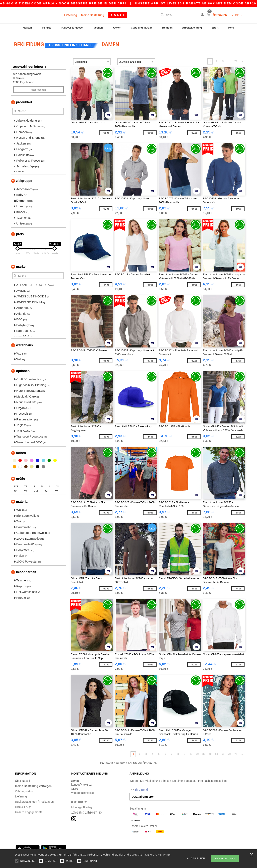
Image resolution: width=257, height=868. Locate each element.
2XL (16, 490)
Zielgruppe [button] (24, 179)
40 (210, 752)
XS (26, 485)
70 (229, 752)
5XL (47, 490)
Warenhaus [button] (24, 344)
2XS (16, 485)
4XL (36, 490)
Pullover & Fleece (72, 28)
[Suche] (178, 15)
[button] (203, 15)
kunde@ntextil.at (82, 783)
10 (191, 752)
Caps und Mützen (142, 28)
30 (204, 752)
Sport (215, 28)
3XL (26, 490)
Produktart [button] (24, 100)
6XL (57, 490)
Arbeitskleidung (192, 28)
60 (223, 752)
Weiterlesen (164, 855)
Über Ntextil (22, 779)
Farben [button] (21, 451)
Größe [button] (20, 477)
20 (197, 752)
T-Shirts (46, 28)
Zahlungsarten (24, 789)
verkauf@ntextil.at (83, 791)
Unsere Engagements (29, 810)
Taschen (98, 28)
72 (236, 60)
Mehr (231, 28)
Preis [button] (20, 232)
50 (217, 752)
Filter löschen (38, 88)
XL (58, 485)
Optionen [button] (23, 369)
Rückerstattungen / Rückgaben (34, 800)
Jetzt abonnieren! (144, 795)
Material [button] (22, 500)
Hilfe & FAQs (23, 805)
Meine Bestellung (93, 15)
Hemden (167, 28)
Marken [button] (22, 265)
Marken (27, 28)
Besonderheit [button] (26, 570)
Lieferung (71, 15)
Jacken (117, 28)
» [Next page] (242, 60)
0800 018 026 (80, 800)
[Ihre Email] (151, 788)
